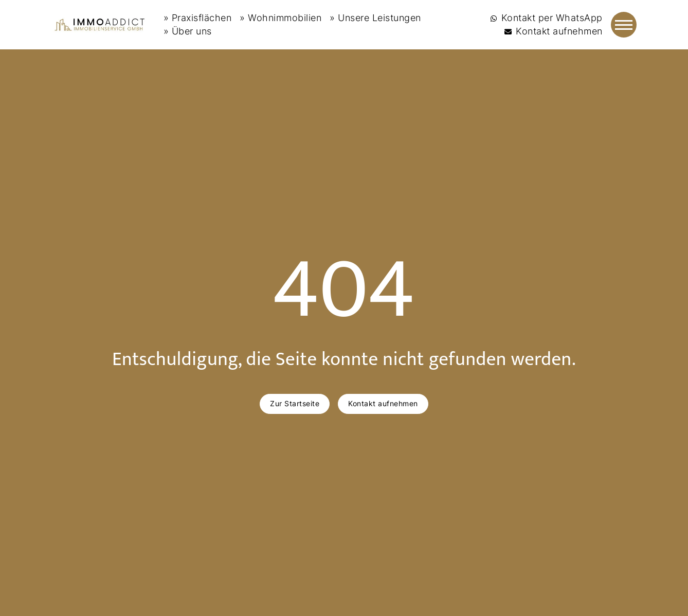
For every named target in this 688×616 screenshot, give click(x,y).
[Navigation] (624, 25)
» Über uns (188, 31)
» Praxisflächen (198, 18)
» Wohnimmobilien (280, 18)
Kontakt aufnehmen (383, 403)
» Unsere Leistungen (375, 18)
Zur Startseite (295, 403)
